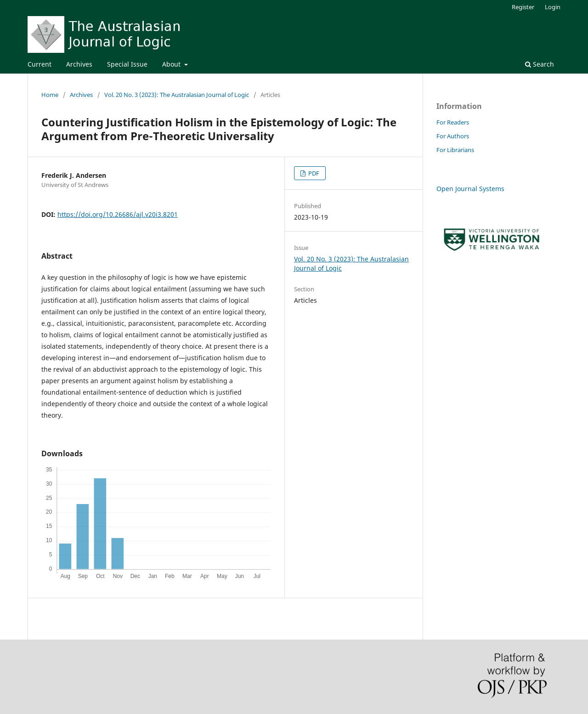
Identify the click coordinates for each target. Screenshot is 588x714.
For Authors (453, 136)
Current (40, 64)
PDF (313, 173)
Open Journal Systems (470, 189)
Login (553, 7)
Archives (79, 64)
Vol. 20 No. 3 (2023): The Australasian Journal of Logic (177, 95)
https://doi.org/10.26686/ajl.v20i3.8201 (118, 214)
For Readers (453, 122)
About (172, 64)
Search (540, 64)
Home (50, 95)
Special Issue (127, 64)
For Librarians (455, 150)
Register (523, 7)
